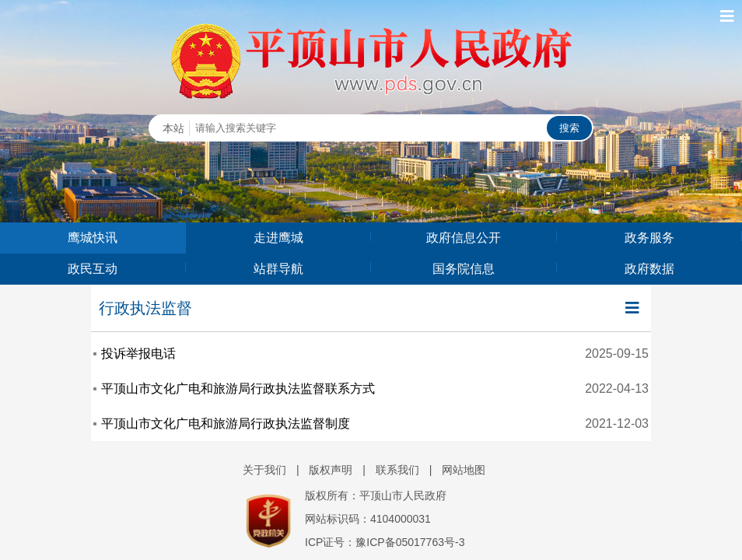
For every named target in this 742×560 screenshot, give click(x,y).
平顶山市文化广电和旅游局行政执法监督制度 (226, 423)
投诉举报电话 (138, 353)
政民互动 (93, 269)
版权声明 (331, 470)
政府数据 (649, 269)
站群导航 (278, 269)
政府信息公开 (464, 238)
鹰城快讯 (93, 238)
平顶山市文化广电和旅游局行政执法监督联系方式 (238, 388)
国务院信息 (464, 269)
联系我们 (397, 470)
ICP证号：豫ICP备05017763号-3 (385, 542)
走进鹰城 (278, 238)
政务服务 (649, 238)
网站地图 (464, 470)
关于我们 (264, 470)
